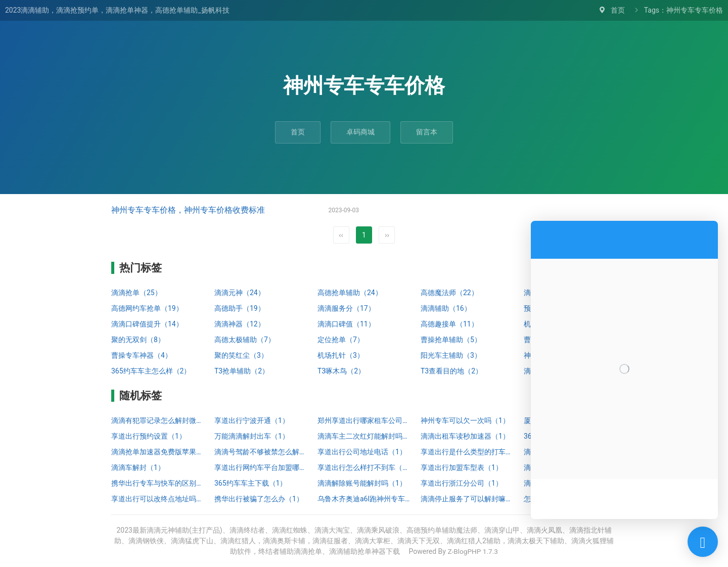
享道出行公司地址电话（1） (362, 452)
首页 (618, 10)
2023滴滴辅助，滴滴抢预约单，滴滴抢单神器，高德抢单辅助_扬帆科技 (117, 10)
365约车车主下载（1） (251, 483)
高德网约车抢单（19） (147, 308)
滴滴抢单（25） (136, 293)
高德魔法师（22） (449, 293)
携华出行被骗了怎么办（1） (259, 499)
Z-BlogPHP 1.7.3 (473, 551)
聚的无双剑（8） (138, 340)
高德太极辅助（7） (245, 340)
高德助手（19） (240, 308)
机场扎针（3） (341, 355)
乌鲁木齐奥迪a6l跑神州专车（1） (364, 499)
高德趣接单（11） (449, 324)
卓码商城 (360, 132)
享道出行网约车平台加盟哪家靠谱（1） (261, 467)
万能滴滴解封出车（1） (252, 436)
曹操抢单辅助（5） (451, 340)
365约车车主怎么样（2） (151, 371)
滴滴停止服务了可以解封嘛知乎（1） (467, 499)
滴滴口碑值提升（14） (147, 324)
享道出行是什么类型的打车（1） (467, 452)
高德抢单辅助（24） (350, 293)
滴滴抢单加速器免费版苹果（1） (158, 452)
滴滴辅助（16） (446, 308)
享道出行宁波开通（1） (252, 420)
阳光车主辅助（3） (451, 355)
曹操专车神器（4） (142, 355)
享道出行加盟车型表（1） (462, 467)
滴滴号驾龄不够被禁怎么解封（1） (261, 452)
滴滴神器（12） (240, 324)
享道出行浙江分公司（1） (462, 483)
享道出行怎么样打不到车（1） (364, 467)
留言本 (427, 132)
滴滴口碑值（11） (346, 324)
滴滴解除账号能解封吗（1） (362, 483)
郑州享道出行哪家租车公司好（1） (364, 420)
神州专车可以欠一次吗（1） (465, 420)
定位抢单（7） (341, 340)
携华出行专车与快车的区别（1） (158, 483)
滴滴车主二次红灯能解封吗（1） (364, 436)
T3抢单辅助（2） (242, 371)
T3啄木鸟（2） (341, 371)
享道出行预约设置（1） (149, 436)
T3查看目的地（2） (451, 371)
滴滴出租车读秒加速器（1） (465, 436)
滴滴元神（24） (240, 293)
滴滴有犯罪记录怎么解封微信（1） (158, 420)
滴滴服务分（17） (346, 308)
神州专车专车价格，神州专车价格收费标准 (188, 210)
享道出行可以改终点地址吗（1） (158, 499)
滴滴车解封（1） (138, 467)
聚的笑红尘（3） (241, 355)
